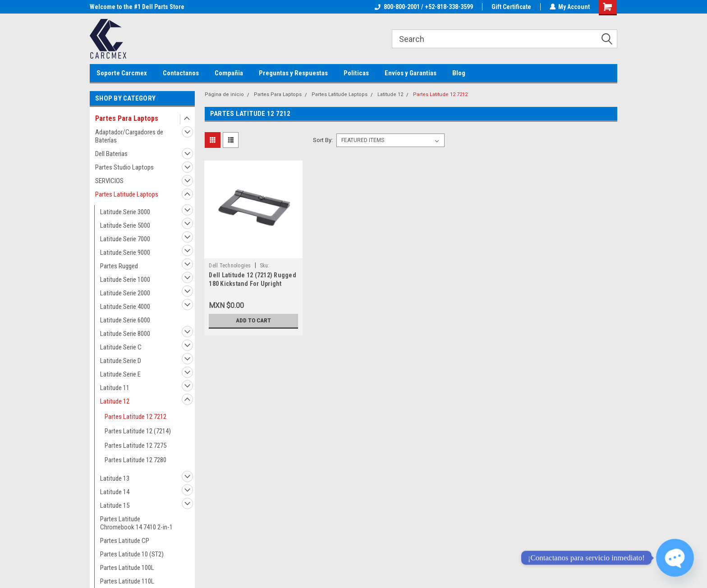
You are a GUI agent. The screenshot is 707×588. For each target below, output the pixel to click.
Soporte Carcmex (122, 73)
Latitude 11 (115, 388)
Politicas (356, 73)
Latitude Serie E (120, 374)
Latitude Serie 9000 (125, 253)
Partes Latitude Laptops (127, 194)
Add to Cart (254, 321)
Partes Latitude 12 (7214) (138, 431)
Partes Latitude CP (125, 541)
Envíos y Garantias (411, 73)
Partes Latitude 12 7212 (135, 417)
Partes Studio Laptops (124, 167)
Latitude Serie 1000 (125, 280)
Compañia (229, 73)
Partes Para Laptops (127, 118)
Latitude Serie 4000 (125, 307)
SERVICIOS (109, 181)
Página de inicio (224, 94)
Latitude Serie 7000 (125, 239)
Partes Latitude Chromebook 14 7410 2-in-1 (136, 523)
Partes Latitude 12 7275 (135, 446)
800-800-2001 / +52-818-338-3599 (423, 7)
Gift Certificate (511, 7)
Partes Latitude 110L (127, 581)
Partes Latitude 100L (127, 568)
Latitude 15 (115, 505)
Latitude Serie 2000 (125, 293)
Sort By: (323, 140)
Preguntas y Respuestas (293, 73)
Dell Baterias (111, 154)
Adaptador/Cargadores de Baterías (129, 136)
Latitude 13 (115, 478)
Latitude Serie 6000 (125, 320)
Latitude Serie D (121, 361)
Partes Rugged (119, 266)
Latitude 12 (115, 401)
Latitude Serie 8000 (125, 334)
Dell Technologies (230, 266)
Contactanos (181, 73)
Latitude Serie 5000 (125, 225)
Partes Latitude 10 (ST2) (132, 554)
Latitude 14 (115, 492)
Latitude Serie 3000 (125, 212)
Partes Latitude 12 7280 (135, 460)
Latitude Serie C (121, 347)
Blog (459, 73)
